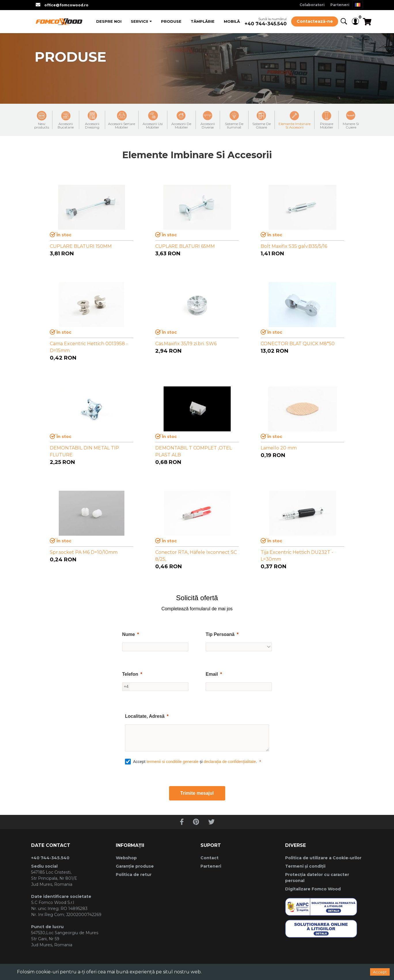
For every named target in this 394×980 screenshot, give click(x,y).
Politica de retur (134, 875)
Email (212, 674)
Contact (210, 858)
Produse (171, 21)
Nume (128, 634)
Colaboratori (312, 5)
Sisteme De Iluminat (234, 120)
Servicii (139, 21)
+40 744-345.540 (266, 24)
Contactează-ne (315, 21)
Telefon (130, 674)
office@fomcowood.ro (66, 5)
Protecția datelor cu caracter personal (317, 878)
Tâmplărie (203, 21)
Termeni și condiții (305, 866)
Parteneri (340, 5)
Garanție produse (135, 866)
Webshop (126, 858)
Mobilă (232, 21)
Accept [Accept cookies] (380, 972)
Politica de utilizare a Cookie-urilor (323, 858)
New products (42, 120)
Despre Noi (109, 21)
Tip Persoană (220, 634)
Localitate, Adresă (145, 716)
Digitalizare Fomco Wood (313, 889)
